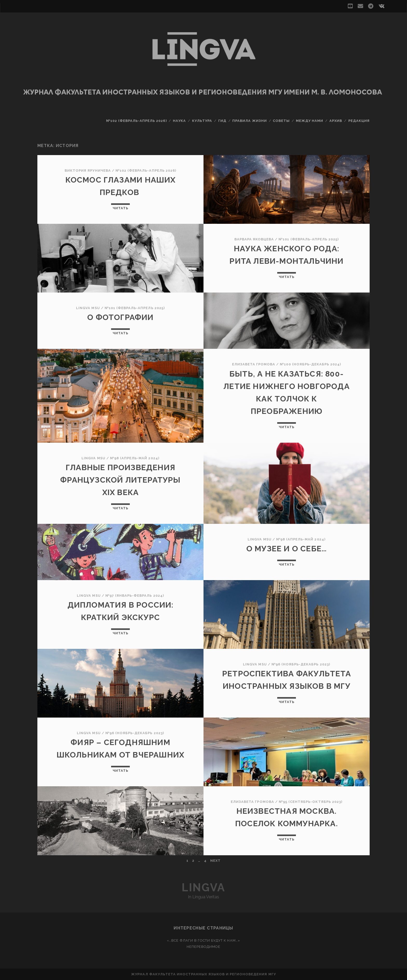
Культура (202, 121)
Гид (222, 121)
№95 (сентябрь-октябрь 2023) (311, 802)
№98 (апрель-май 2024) (135, 458)
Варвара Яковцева (254, 239)
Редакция (359, 121)
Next (215, 861)
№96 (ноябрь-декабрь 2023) (301, 664)
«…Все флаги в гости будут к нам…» (203, 940)
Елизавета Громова (254, 364)
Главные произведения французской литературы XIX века (120, 480)
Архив (336, 121)
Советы (281, 121)
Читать (120, 208)
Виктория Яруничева (88, 171)
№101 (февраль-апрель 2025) (309, 239)
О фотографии (120, 317)
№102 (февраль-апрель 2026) (137, 121)
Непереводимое (204, 947)
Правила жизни (250, 121)
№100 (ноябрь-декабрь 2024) (310, 364)
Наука (179, 121)
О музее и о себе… (287, 549)
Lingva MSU (88, 308)
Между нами (310, 121)
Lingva (203, 888)
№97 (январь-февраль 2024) (135, 596)
